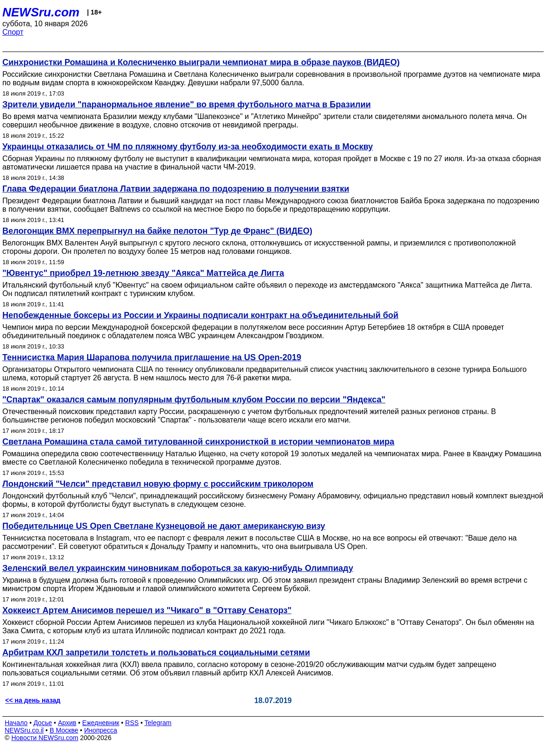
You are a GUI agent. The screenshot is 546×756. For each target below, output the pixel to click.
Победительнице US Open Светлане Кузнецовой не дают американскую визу (164, 526)
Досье (43, 723)
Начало (16, 723)
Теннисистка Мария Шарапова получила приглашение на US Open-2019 (152, 357)
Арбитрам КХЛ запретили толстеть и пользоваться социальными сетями (156, 652)
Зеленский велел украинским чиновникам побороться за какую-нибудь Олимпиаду (178, 568)
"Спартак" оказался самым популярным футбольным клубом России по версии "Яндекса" (194, 400)
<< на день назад (33, 700)
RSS (132, 723)
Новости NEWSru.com (45, 738)
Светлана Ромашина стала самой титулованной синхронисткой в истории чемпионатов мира (198, 442)
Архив (67, 723)
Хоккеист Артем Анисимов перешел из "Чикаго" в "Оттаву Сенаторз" (147, 610)
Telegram (158, 723)
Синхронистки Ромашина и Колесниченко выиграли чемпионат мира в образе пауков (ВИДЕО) (201, 62)
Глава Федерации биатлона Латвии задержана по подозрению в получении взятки (176, 189)
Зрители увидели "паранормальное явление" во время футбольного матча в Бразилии (187, 104)
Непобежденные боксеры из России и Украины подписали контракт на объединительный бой (200, 315)
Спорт (13, 32)
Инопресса (101, 730)
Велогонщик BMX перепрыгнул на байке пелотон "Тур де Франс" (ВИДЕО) (157, 231)
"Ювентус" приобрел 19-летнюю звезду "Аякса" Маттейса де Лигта (143, 273)
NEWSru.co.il (24, 730)
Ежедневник (101, 723)
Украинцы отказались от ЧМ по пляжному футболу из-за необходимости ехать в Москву (188, 147)
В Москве (64, 730)
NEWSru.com (41, 12)
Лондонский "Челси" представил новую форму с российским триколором (158, 484)
